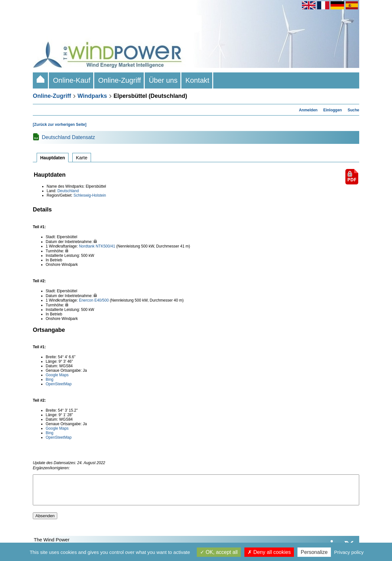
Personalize (314, 552)
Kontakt (197, 80)
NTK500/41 (105, 246)
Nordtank (87, 246)
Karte (82, 158)
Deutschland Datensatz (68, 137)
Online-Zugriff (119, 80)
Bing (50, 379)
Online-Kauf (72, 80)
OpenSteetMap (59, 384)
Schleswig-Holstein (90, 195)
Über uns (163, 80)
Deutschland (68, 191)
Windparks (92, 96)
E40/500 (101, 300)
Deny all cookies (269, 552)
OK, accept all (219, 552)
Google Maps (57, 375)
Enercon (86, 300)
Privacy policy (349, 552)
